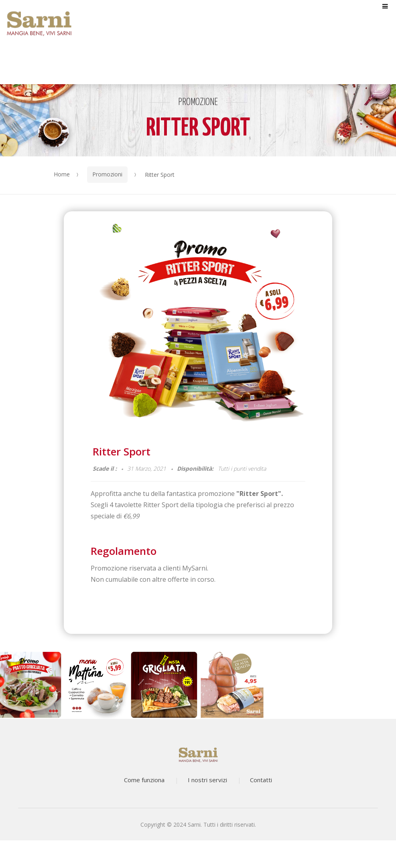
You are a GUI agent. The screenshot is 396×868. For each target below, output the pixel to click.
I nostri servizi (207, 780)
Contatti (261, 780)
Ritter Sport (122, 451)
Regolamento (124, 551)
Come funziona (144, 780)
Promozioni (107, 174)
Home (62, 174)
